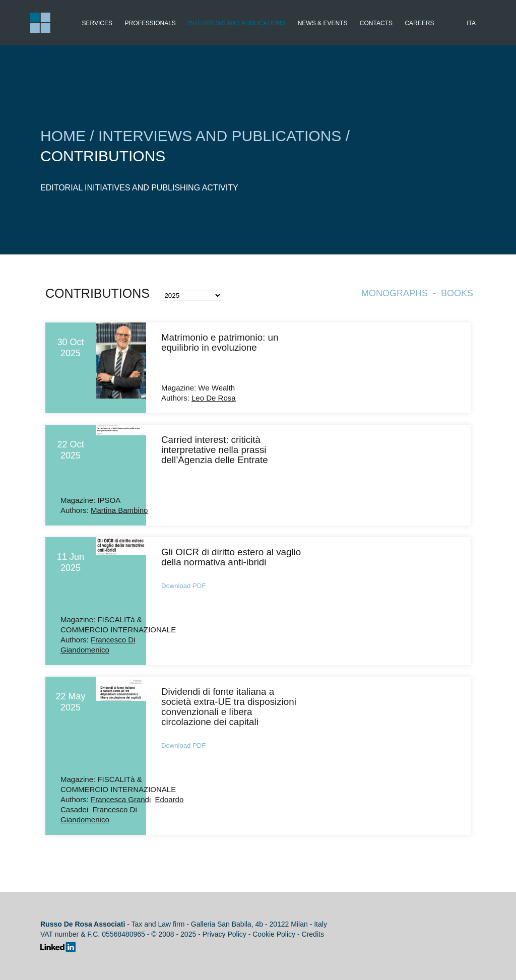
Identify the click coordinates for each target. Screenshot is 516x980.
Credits (313, 934)
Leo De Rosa (214, 398)
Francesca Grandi (121, 799)
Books (457, 293)
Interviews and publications (237, 23)
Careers (419, 23)
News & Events (323, 23)
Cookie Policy (274, 934)
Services (97, 23)
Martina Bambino (119, 510)
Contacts (376, 23)
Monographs (395, 293)
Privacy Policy (224, 934)
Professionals (150, 23)
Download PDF (183, 586)
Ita (471, 23)
